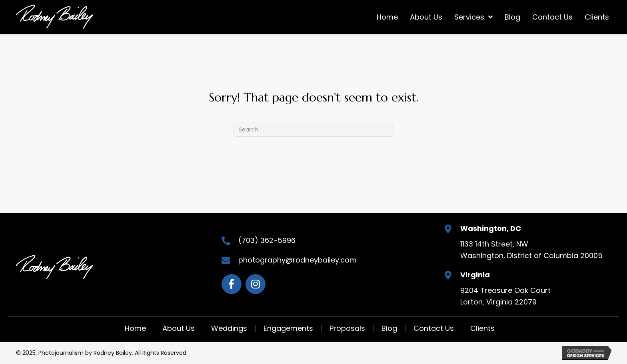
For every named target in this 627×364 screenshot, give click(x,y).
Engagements (288, 328)
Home (135, 328)
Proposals (347, 328)
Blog (389, 328)
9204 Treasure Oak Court (505, 290)
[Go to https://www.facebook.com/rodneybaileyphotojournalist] (232, 284)
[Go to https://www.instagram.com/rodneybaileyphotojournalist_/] (256, 284)
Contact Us (434, 328)
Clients (482, 328)
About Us (179, 328)
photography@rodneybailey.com (298, 260)
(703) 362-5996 (267, 240)
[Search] (313, 130)
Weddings (229, 328)
